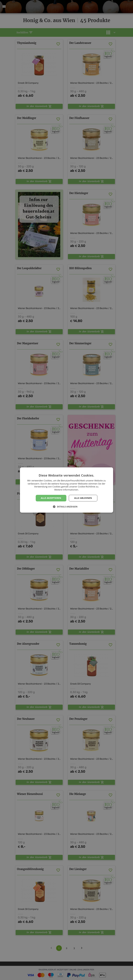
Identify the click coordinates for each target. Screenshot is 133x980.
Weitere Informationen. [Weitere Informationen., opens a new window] (66, 490)
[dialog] (66, 490)
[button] (4, 7)
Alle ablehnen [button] (83, 498)
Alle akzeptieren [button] (51, 498)
